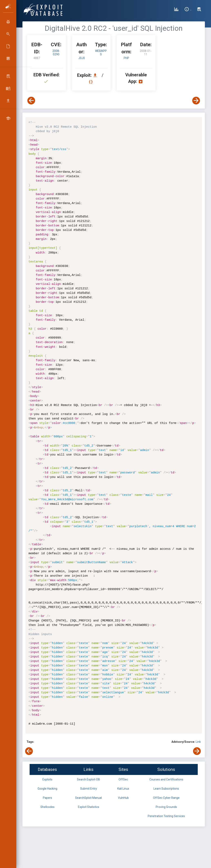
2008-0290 (56, 53)
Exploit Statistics (89, 807)
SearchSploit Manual (88, 798)
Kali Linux (123, 789)
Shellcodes (47, 807)
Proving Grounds (166, 807)
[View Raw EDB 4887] (91, 82)
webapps (101, 53)
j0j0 (82, 58)
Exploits (47, 779)
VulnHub (123, 798)
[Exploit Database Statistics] (176, 10)
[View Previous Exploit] (31, 101)
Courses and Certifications (166, 779)
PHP (126, 58)
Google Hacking (47, 789)
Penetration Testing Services (166, 816)
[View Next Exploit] (196, 101)
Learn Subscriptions (166, 789)
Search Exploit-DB (88, 779)
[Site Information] (188, 10)
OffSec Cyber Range (166, 798)
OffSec (123, 779)
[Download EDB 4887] (96, 75)
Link (198, 742)
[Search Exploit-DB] (199, 10)
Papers (47, 798)
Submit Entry (89, 789)
